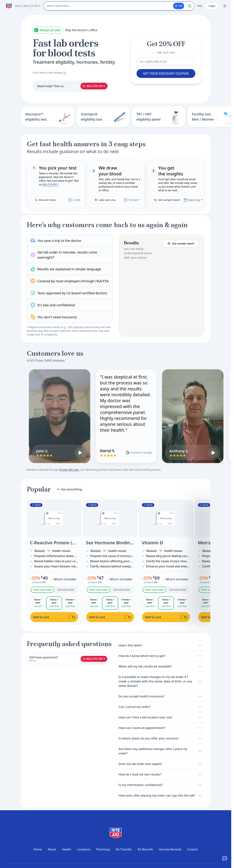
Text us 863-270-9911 (28, 6)
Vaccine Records (170, 849)
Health (67, 849)
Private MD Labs (69, 470)
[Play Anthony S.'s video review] (213, 453)
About (52, 849)
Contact (193, 849)
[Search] (190, 6)
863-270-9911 (94, 86)
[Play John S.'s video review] (80, 453)
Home (38, 849)
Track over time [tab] (42, 590)
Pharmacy (103, 849)
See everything (69, 489)
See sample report (167, 200)
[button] (161, 285)
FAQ (200, 6)
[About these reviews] (65, 73)
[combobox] (142, 62)
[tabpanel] (54, 603)
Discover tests (45, 200)
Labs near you (105, 200)
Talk (179, 6)
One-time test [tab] (66, 590)
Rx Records (145, 849)
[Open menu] (225, 6)
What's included (65, 579)
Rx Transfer (124, 849)
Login (212, 6)
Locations (84, 849)
